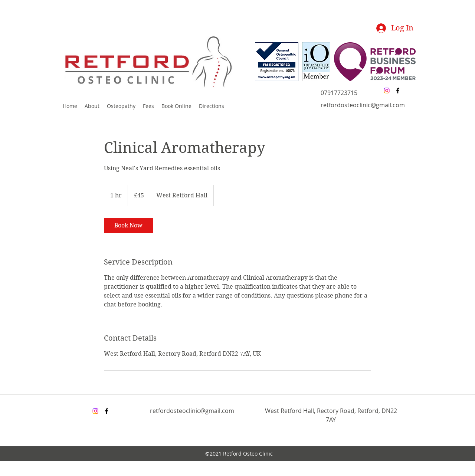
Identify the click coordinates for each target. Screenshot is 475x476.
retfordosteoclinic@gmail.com (363, 105)
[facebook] (398, 91)
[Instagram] (387, 91)
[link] (128, 226)
